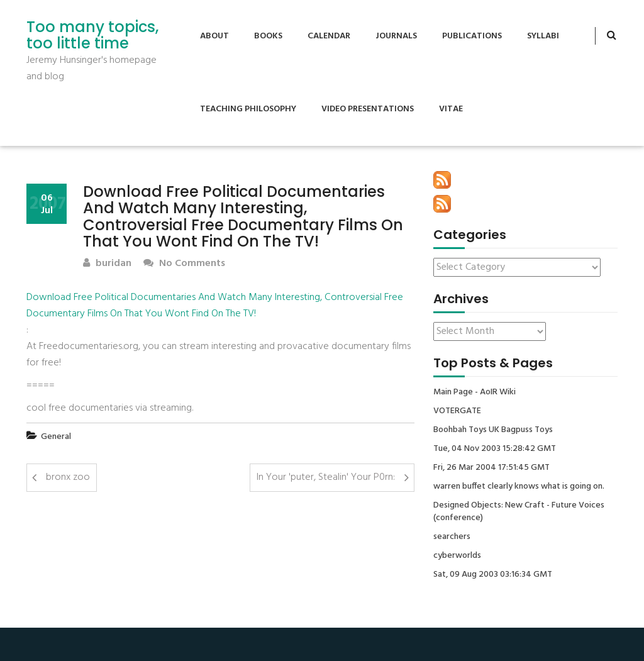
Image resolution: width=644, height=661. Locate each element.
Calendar (329, 36)
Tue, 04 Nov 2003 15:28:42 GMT (495, 449)
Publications (472, 36)
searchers (452, 537)
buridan (107, 264)
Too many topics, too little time (92, 36)
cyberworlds (457, 556)
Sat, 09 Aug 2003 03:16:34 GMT (493, 575)
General (56, 437)
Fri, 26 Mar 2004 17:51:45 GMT (491, 468)
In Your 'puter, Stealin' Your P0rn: (326, 477)
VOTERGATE (457, 411)
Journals (396, 36)
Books (268, 36)
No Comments (184, 264)
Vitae (451, 109)
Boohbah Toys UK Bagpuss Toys (493, 430)
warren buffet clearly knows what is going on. (519, 487)
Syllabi (543, 36)
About (214, 36)
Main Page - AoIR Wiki (475, 392)
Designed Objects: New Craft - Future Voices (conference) (519, 512)
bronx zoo (68, 477)
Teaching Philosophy (248, 109)
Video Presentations (368, 109)
